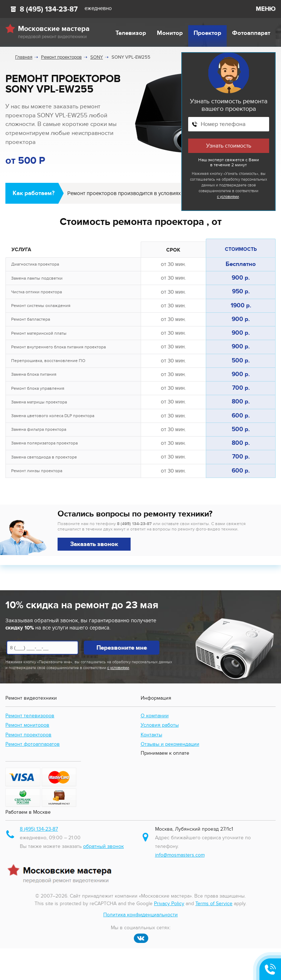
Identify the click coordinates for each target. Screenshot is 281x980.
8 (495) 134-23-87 (49, 9)
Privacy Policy (169, 904)
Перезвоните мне (122, 648)
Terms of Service (214, 904)
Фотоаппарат (251, 33)
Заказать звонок (94, 544)
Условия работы (160, 725)
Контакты (151, 735)
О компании (155, 716)
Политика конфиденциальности (140, 915)
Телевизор (131, 33)
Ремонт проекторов (28, 735)
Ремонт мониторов (27, 725)
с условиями (228, 197)
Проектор (207, 33)
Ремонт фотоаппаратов (33, 744)
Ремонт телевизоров (30, 716)
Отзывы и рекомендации (170, 744)
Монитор (170, 33)
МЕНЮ (266, 9)
